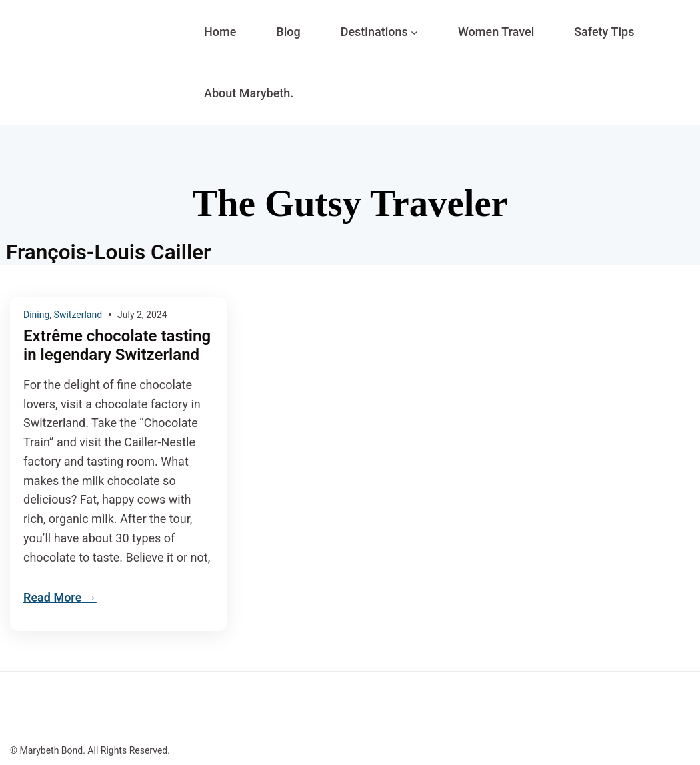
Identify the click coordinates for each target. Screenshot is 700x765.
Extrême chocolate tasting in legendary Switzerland (117, 346)
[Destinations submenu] (414, 32)
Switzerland (78, 315)
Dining (36, 315)
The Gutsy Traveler (350, 203)
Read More (52, 597)
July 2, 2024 (142, 315)
